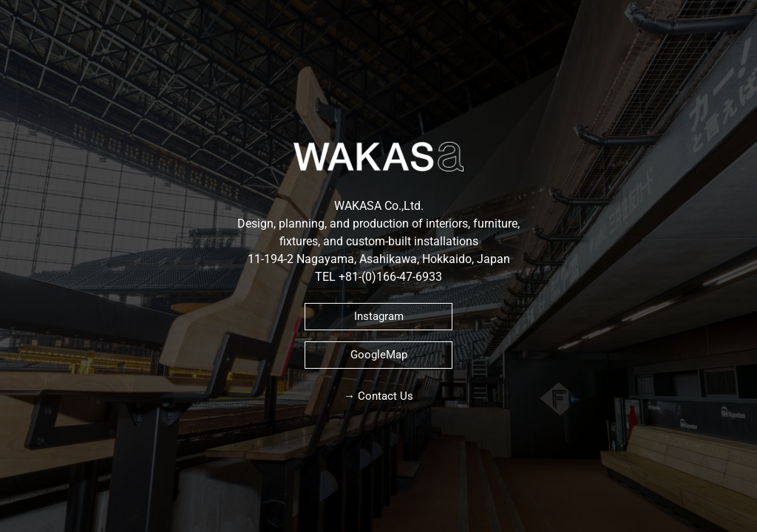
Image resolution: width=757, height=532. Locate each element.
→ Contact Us (378, 396)
